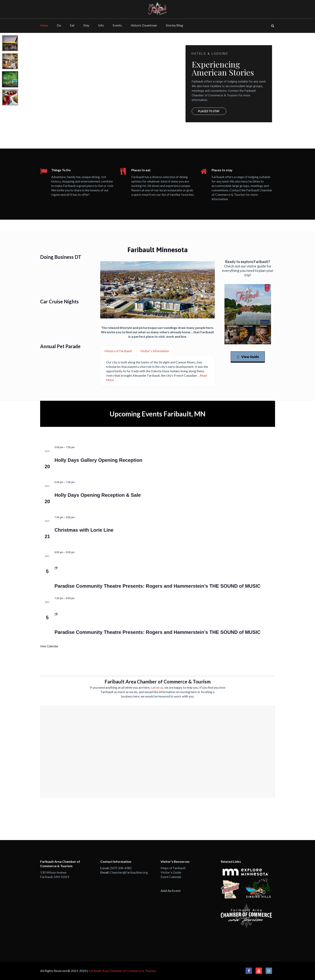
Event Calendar (171, 877)
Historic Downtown (144, 25)
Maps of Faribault (173, 868)
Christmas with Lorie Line (84, 530)
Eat (72, 25)
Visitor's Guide (171, 872)
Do (59, 25)
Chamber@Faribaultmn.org (129, 872)
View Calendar (49, 646)
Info (101, 25)
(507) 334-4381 (121, 868)
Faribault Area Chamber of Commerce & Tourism (122, 971)
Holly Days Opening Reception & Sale (98, 495)
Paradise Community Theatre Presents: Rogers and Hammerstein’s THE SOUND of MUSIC (158, 586)
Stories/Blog (174, 25)
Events (117, 25)
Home (44, 25)
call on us (157, 687)
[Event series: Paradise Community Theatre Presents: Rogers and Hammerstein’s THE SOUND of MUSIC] (56, 568)
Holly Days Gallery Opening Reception (98, 460)
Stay (86, 25)
